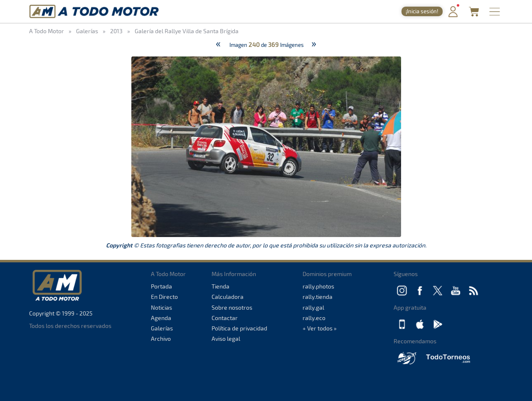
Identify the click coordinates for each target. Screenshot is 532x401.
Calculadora (228, 297)
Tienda (220, 286)
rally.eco (314, 318)
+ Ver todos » (320, 328)
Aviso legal (226, 339)
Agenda (161, 318)
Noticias (161, 307)
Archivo (161, 339)
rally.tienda (318, 297)
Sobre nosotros (232, 307)
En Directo (164, 297)
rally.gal (313, 307)
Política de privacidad (239, 328)
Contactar (225, 318)
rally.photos (318, 286)
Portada (161, 286)
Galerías (162, 328)
